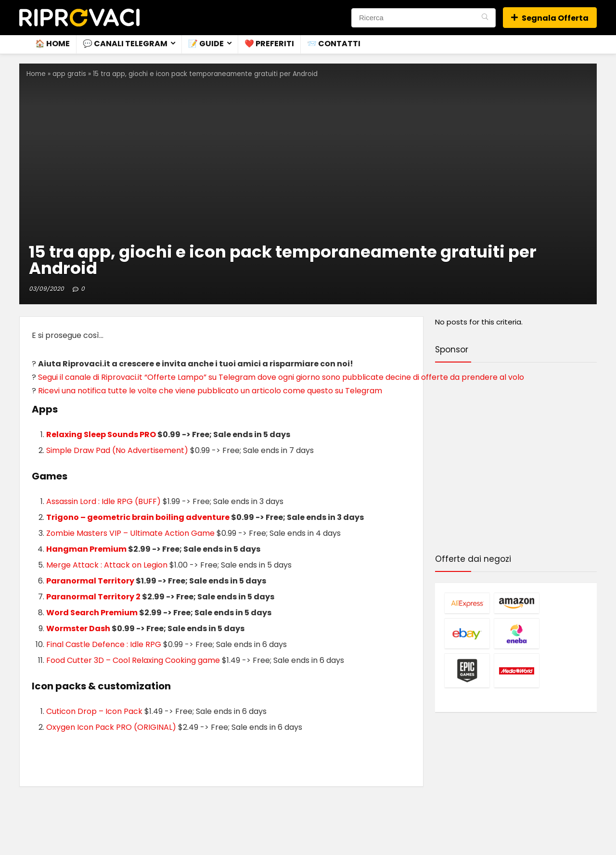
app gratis (69, 74)
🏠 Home (52, 44)
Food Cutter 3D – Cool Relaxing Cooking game (133, 660)
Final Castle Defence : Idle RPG (104, 644)
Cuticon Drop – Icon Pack (94, 711)
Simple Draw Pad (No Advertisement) (117, 450)
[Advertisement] (516, 460)
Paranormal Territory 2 (93, 597)
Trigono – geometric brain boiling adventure (138, 517)
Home (36, 74)
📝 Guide (206, 44)
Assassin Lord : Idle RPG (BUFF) (103, 501)
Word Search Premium (92, 613)
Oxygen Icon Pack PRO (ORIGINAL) (111, 727)
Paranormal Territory (90, 581)
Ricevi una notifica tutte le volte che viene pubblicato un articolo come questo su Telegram (210, 391)
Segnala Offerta (550, 18)
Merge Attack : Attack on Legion (107, 565)
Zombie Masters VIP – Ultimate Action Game (130, 533)
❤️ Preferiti (269, 44)
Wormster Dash (78, 628)
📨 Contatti (334, 44)
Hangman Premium (86, 549)
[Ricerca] (485, 18)
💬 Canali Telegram (125, 44)
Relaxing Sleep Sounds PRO (101, 434)
